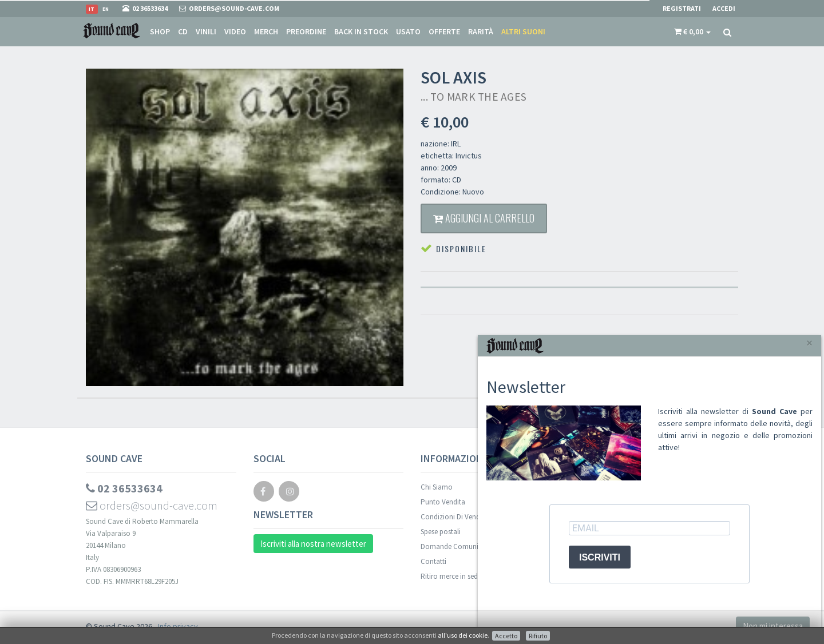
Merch (266, 31)
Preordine (306, 31)
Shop (160, 31)
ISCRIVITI (600, 557)
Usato (408, 31)
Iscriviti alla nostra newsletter (313, 544)
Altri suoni (523, 31)
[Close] (809, 343)
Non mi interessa (773, 626)
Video (235, 31)
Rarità (481, 31)
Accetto (506, 636)
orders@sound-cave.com (152, 505)
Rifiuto (538, 636)
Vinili (206, 31)
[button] (692, 31)
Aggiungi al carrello (484, 218)
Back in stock (361, 31)
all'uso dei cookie (463, 635)
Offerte (444, 31)
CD (183, 31)
